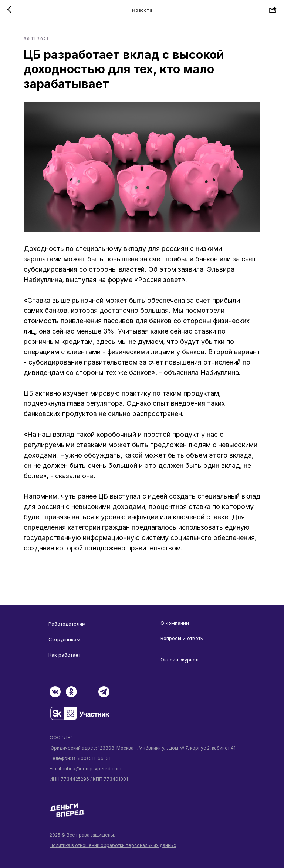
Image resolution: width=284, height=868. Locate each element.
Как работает (65, 655)
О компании (175, 623)
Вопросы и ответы (182, 638)
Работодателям (67, 624)
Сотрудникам (64, 639)
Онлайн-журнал (180, 660)
